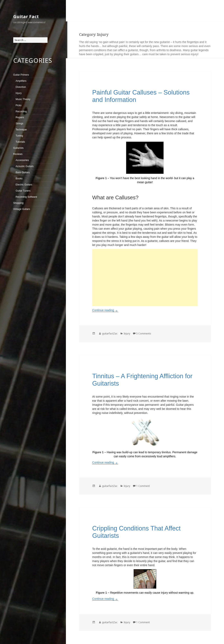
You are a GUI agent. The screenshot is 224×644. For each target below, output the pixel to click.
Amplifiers (21, 81)
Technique (21, 130)
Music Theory (23, 99)
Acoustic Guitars (25, 166)
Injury (19, 93)
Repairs (20, 117)
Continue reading (105, 310)
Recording (21, 111)
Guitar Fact (26, 16)
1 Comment (143, 486)
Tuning (19, 136)
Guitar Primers (21, 75)
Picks (19, 105)
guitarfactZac (110, 334)
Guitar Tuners (23, 191)
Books (19, 179)
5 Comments (144, 334)
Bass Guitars (23, 172)
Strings (19, 124)
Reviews (18, 154)
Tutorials (20, 142)
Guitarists (18, 148)
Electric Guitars (24, 185)
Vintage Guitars (22, 209)
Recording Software (26, 197)
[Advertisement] (145, 278)
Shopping (18, 203)
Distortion (21, 87)
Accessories (22, 160)
